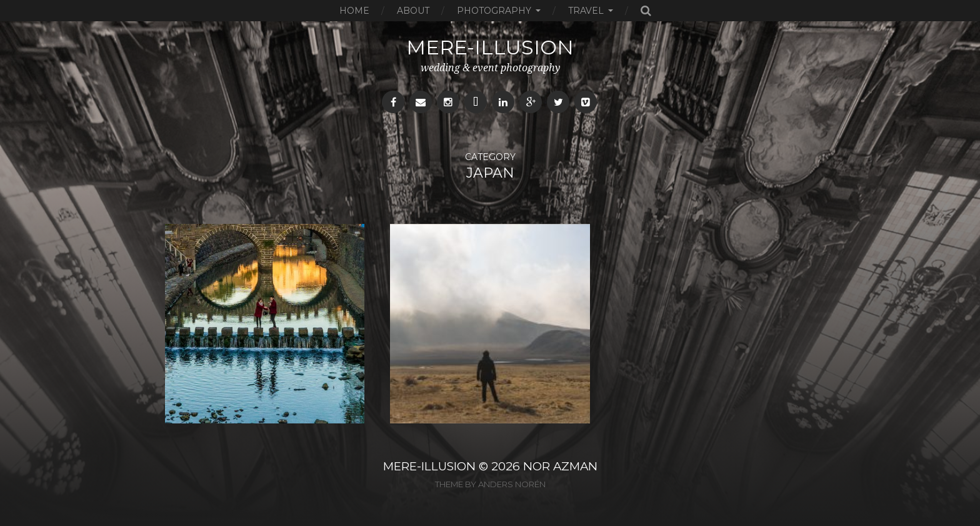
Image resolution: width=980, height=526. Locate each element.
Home (354, 11)
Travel (586, 11)
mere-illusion (490, 47)
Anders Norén (512, 484)
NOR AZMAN (560, 466)
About (413, 11)
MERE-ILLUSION (429, 466)
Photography (494, 11)
